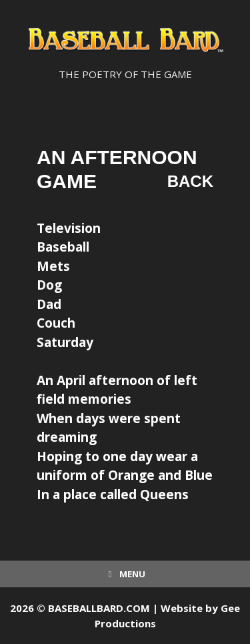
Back (190, 181)
